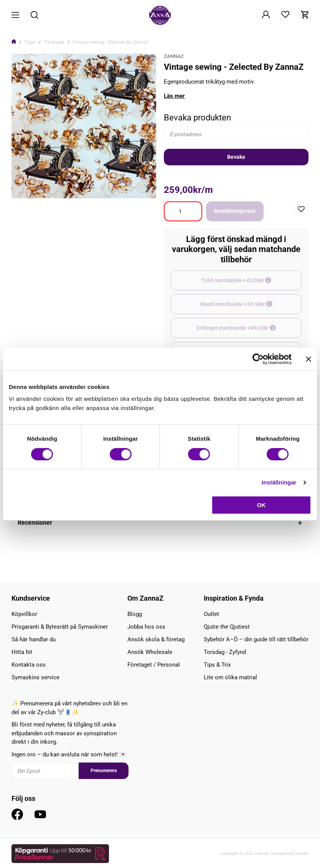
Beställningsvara (235, 211)
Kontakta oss (29, 665)
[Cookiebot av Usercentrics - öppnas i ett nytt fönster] (258, 359)
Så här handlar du (34, 639)
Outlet (211, 614)
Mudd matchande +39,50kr (251, 308)
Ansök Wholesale (150, 652)
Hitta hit (22, 652)
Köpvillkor (24, 614)
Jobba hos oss (146, 627)
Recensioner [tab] (35, 523)
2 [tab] (81, 188)
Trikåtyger (54, 42)
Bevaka (236, 157)
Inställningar (279, 482)
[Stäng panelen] (308, 359)
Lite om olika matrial (230, 677)
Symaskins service (35, 677)
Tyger (30, 42)
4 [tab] (93, 188)
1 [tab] (75, 188)
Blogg (135, 614)
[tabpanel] (84, 126)
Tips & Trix (217, 665)
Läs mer (174, 96)
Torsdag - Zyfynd (225, 652)
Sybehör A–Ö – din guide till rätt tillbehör (256, 639)
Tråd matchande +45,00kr (252, 284)
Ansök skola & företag (156, 639)
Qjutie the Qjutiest (227, 627)
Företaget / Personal (154, 665)
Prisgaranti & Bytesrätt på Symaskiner (60, 627)
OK (261, 505)
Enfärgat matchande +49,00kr (249, 331)
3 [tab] (87, 188)
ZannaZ (174, 56)
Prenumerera (104, 771)
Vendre (302, 854)
